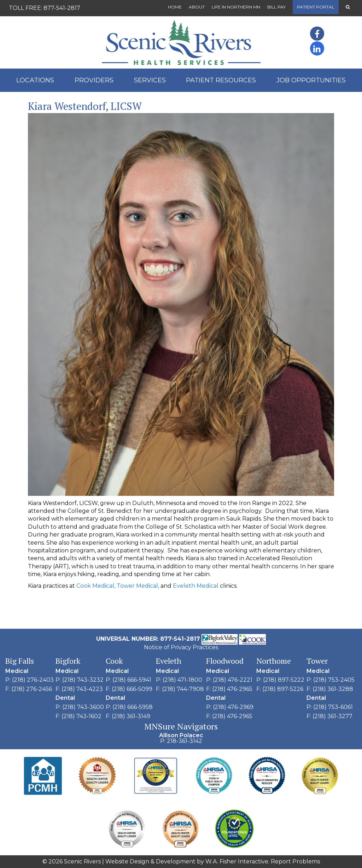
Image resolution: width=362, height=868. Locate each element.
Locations (35, 80)
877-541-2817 (62, 8)
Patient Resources (221, 80)
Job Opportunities (311, 80)
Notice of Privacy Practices (181, 647)
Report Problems (295, 861)
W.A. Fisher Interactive (237, 861)
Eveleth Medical (196, 586)
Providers (94, 80)
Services (150, 80)
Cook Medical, (96, 586)
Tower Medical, (138, 586)
